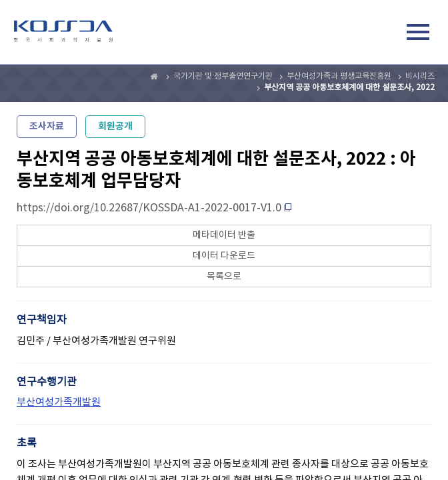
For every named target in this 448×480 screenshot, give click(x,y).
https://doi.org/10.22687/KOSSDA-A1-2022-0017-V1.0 (149, 208)
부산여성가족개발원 (59, 402)
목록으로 (224, 277)
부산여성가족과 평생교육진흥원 (339, 76)
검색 (387, 34)
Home (155, 77)
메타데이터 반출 (224, 235)
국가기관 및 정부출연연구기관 (223, 76)
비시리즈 (420, 76)
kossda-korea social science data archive (63, 34)
